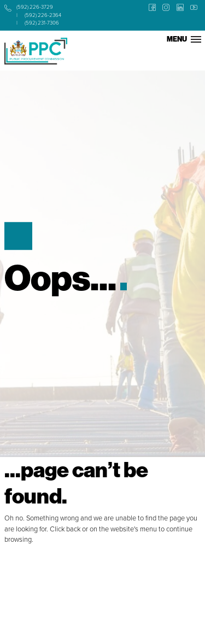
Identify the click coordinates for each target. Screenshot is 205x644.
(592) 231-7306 (42, 23)
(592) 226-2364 (43, 15)
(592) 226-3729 (35, 7)
